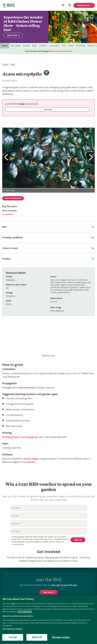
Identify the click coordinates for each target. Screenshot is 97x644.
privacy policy (18, 544)
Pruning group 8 (11, 437)
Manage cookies (61, 637)
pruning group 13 (32, 437)
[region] (48, 620)
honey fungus (31, 459)
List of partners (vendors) (13, 629)
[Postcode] (48, 524)
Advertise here (48, 356)
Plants (5, 46)
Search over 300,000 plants (62, 51)
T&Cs (19, 539)
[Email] (48, 531)
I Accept (13, 637)
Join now (47, 592)
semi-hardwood (27, 388)
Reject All (37, 637)
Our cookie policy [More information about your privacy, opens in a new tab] (25, 612)
